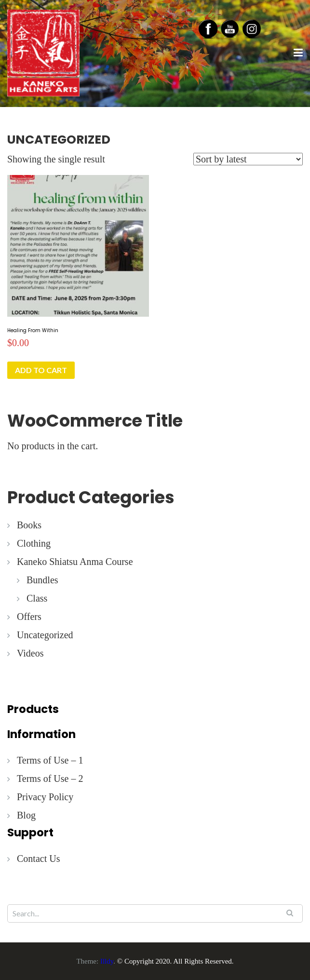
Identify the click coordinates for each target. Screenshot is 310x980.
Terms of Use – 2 (50, 779)
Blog (26, 815)
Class (37, 598)
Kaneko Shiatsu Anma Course (75, 562)
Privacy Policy (45, 797)
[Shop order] (248, 159)
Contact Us (38, 859)
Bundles (42, 580)
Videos (30, 653)
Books (29, 525)
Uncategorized (45, 635)
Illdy (107, 961)
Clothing (34, 543)
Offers (29, 617)
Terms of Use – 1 (50, 760)
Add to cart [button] (41, 370)
